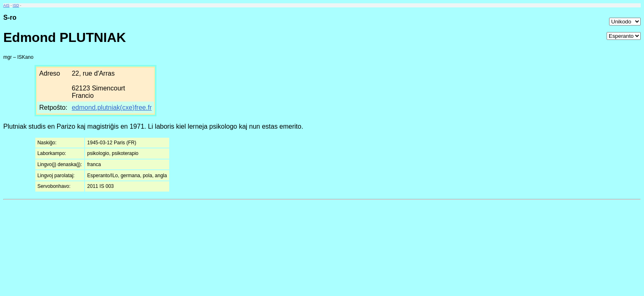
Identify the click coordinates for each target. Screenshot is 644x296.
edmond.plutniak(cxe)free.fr (112, 108)
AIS (6, 5)
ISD (16, 5)
